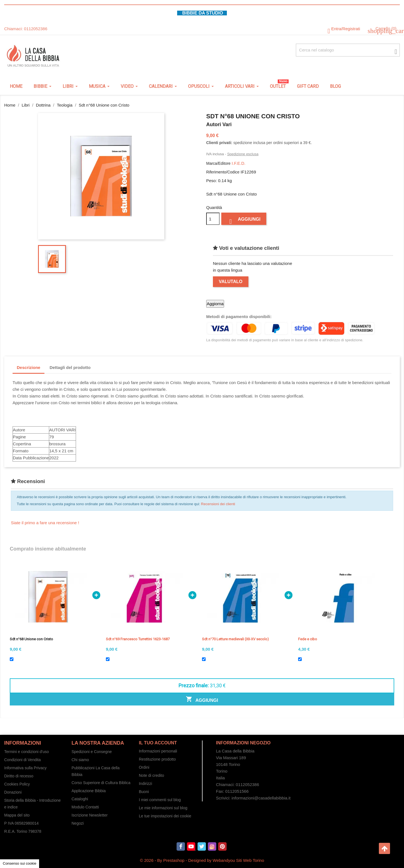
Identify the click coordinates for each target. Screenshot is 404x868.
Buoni (144, 792)
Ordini (144, 767)
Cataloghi (80, 799)
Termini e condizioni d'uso (27, 752)
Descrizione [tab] (28, 367)
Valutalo (231, 282)
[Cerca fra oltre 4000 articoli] (348, 50)
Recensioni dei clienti (218, 504)
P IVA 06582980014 (21, 823)
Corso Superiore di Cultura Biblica (101, 783)
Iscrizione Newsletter (90, 815)
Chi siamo (80, 760)
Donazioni (13, 792)
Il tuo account (158, 743)
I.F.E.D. (238, 163)
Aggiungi (244, 221)
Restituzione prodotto (157, 759)
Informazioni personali (158, 751)
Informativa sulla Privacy (25, 768)
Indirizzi (145, 784)
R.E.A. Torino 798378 (23, 831)
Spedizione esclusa (243, 154)
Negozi (78, 823)
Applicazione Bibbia (89, 791)
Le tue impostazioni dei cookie (165, 816)
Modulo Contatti (85, 807)
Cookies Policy (17, 784)
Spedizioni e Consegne (92, 752)
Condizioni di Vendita (22, 760)
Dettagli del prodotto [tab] (70, 367)
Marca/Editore (218, 163)
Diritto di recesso (19, 776)
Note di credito (151, 775)
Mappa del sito (17, 815)
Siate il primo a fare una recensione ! (45, 523)
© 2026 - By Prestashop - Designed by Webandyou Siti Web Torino (202, 860)
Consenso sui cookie (20, 863)
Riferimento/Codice (223, 172)
